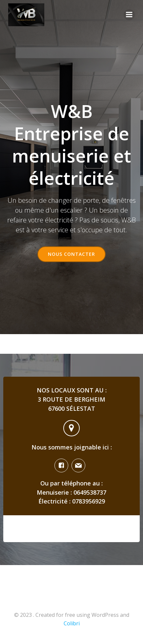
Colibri (72, 623)
